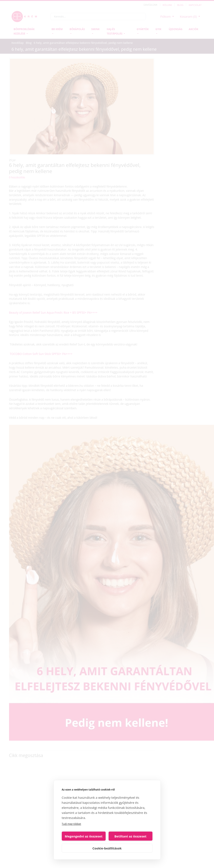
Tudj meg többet (71, 824)
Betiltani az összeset (131, 836)
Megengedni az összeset (84, 836)
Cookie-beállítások (107, 848)
